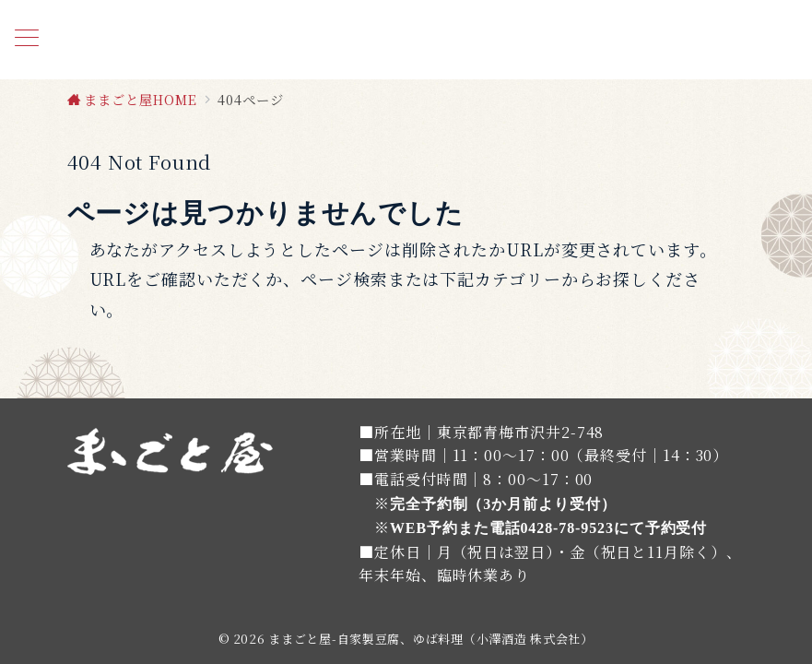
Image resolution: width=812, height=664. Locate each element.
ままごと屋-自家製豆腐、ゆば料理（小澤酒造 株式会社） (430, 639)
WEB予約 (424, 528)
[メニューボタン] (27, 39)
